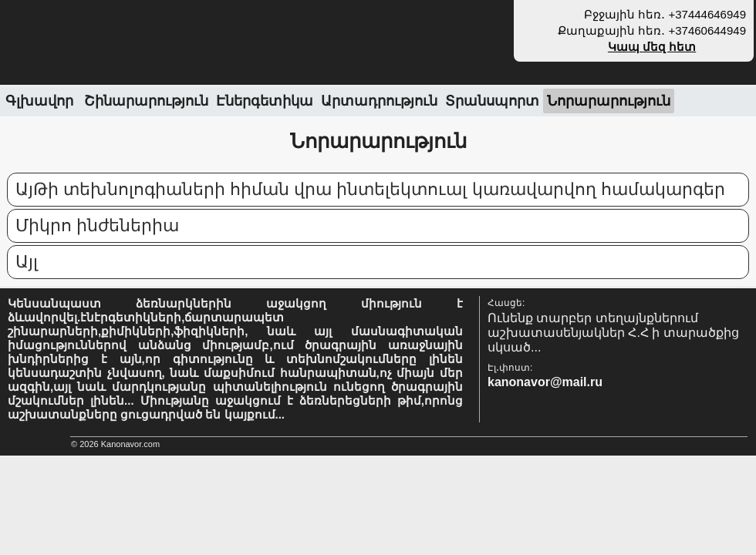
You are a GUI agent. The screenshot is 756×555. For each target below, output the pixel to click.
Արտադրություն (379, 101)
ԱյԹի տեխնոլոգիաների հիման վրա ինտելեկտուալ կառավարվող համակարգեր (370, 189)
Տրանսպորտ (492, 101)
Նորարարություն (609, 101)
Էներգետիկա (265, 101)
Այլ (27, 262)
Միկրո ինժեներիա (97, 225)
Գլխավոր (39, 101)
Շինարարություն (146, 101)
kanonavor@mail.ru (545, 382)
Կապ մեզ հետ (652, 47)
